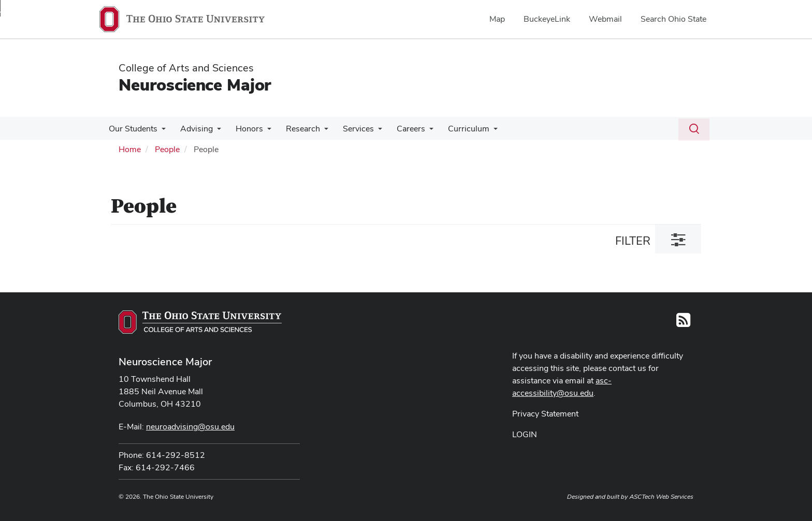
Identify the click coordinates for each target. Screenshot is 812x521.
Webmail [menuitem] (605, 19)
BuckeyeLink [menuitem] (547, 19)
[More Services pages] (369, 131)
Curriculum (455, 129)
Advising (193, 129)
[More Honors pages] (262, 131)
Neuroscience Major (195, 85)
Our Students (132, 129)
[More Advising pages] (214, 131)
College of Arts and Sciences (186, 68)
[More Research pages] (317, 131)
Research (296, 129)
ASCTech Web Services (661, 497)
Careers (400, 129)
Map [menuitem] (497, 19)
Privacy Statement (545, 414)
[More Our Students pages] (161, 131)
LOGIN (525, 434)
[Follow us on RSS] (683, 323)
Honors (244, 129)
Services (349, 129)
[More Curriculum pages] (480, 131)
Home (130, 149)
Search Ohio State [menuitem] (673, 19)
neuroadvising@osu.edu (190, 427)
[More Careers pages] (418, 131)
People (167, 149)
